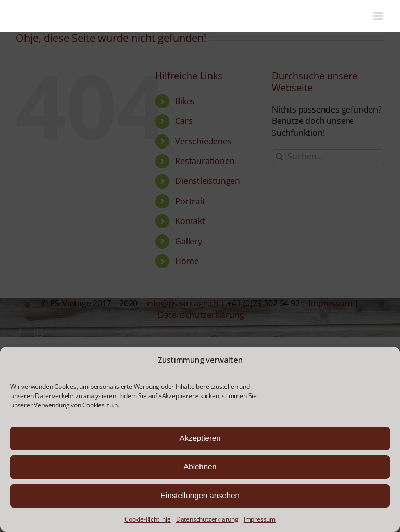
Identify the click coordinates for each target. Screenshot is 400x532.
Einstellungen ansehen (200, 495)
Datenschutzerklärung (207, 519)
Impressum (260, 519)
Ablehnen (200, 467)
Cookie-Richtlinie (148, 519)
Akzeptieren (200, 438)
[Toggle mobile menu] (379, 16)
